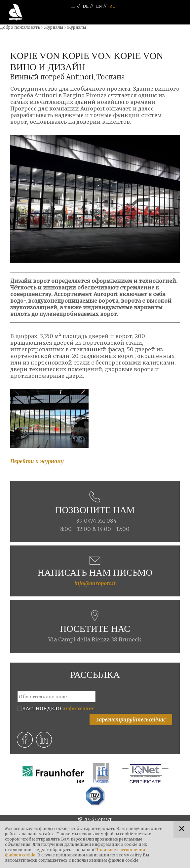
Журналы (54, 27)
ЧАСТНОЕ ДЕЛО (59, 709)
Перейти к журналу (37, 461)
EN (99, 6)
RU (112, 6)
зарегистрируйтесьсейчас (131, 719)
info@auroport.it (95, 583)
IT (73, 6)
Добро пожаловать (20, 27)
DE (86, 6)
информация (78, 709)
